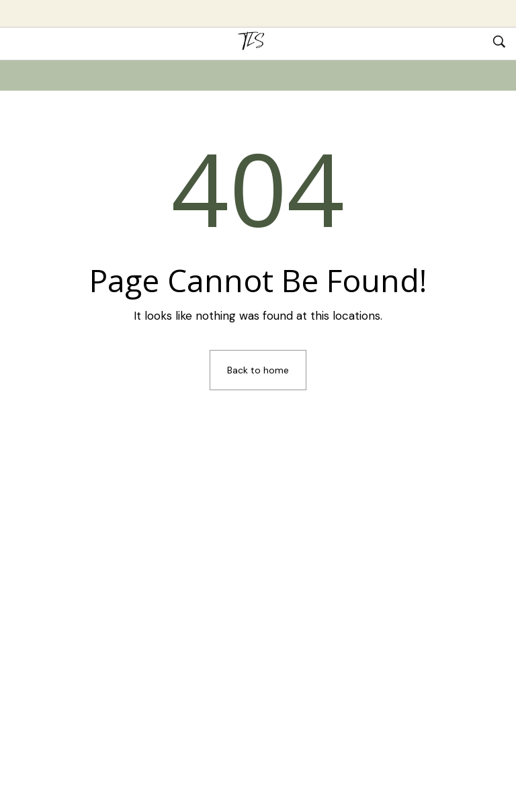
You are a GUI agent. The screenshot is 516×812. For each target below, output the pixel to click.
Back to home (258, 370)
